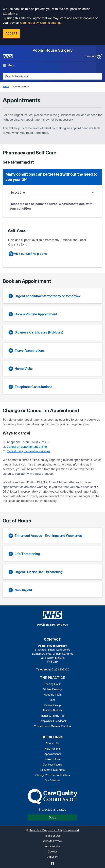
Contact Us (52, 743)
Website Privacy (53, 841)
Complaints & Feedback (53, 721)
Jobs (53, 700)
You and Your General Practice (52, 726)
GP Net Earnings (53, 689)
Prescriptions (52, 759)
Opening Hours (52, 684)
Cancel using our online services (28, 451)
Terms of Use (52, 836)
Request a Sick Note (52, 770)
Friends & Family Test (52, 716)
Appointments (53, 754)
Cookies (53, 851)
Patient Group (52, 705)
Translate (93, 56)
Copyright (52, 857)
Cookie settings (51, 23)
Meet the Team (53, 695)
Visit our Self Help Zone (27, 254)
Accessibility (52, 846)
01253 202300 (40, 442)
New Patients (53, 749)
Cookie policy (29, 23)
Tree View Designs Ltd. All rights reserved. (54, 830)
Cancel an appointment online (27, 447)
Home (6, 87)
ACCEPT (11, 33)
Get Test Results (53, 765)
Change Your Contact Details (53, 775)
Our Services (53, 780)
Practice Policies (52, 710)
